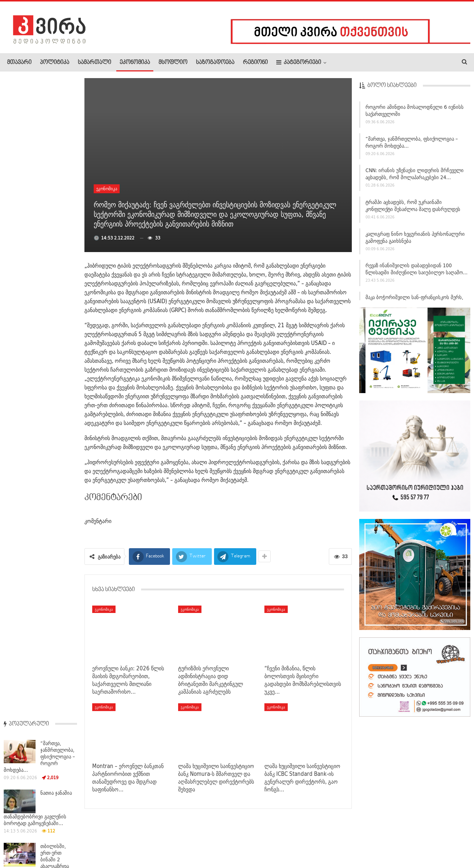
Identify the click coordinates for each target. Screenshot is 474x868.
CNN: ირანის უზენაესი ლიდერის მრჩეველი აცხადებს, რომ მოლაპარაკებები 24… (415, 176)
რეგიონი (255, 63)
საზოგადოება (215, 63)
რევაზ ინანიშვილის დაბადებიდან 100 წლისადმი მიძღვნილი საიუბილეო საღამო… (417, 271)
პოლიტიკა (55, 63)
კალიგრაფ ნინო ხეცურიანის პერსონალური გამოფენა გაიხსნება (415, 239)
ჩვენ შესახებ (20, 840)
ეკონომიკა (135, 63)
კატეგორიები (299, 62)
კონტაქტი (85, 840)
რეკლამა (54, 840)
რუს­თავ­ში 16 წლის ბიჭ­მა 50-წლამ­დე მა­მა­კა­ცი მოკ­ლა (58, 516)
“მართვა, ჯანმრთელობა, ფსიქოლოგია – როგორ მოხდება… (412, 144)
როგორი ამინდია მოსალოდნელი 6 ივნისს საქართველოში (415, 112)
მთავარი (19, 63)
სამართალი (94, 63)
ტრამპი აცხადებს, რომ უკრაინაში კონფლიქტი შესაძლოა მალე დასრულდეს (413, 207)
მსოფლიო (173, 63)
